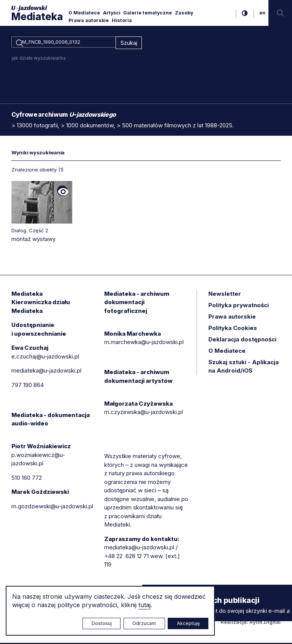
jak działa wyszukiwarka (39, 59)
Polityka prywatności (239, 306)
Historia (122, 20)
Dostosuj (102, 623)
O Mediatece (84, 13)
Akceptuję (188, 623)
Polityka (233, 329)
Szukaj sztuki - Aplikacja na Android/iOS (244, 368)
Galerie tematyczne (148, 13)
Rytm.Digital (265, 623)
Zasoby (184, 13)
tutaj (144, 605)
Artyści (112, 13)
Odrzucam (144, 623)
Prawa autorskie (89, 20)
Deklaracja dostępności (242, 340)
